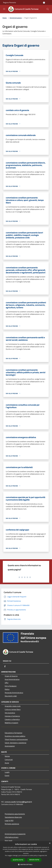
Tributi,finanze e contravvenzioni (16, 739)
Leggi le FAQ (9, 821)
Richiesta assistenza (12, 824)
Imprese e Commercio (12, 716)
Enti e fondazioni (11, 686)
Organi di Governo (11, 676)
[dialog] (26, 855)
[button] (26, 864)
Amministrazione (16, 18)
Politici (7, 689)
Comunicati (9, 760)
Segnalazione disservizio (13, 817)
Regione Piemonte (10, 2)
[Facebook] (5, 666)
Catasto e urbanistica (12, 719)
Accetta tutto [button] (18, 860)
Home (5, 18)
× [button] (50, 843)
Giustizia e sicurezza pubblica (15, 736)
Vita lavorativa (10, 713)
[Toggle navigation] (4, 9)
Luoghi (7, 772)
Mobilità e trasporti (11, 723)
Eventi (7, 775)
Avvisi (7, 763)
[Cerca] (48, 9)
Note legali (9, 841)
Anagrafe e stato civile (13, 706)
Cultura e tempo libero (13, 709)
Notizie (7, 756)
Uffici (7, 683)
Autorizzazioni (10, 746)
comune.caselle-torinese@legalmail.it (18, 802)
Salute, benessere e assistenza (16, 743)
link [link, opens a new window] (46, 856)
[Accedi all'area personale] (44, 3)
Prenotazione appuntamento (15, 814)
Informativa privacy (12, 837)
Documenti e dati (11, 696)
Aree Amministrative (12, 679)
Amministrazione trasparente (15, 834)
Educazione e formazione (13, 733)
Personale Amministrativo (14, 693)
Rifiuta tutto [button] (34, 860)
